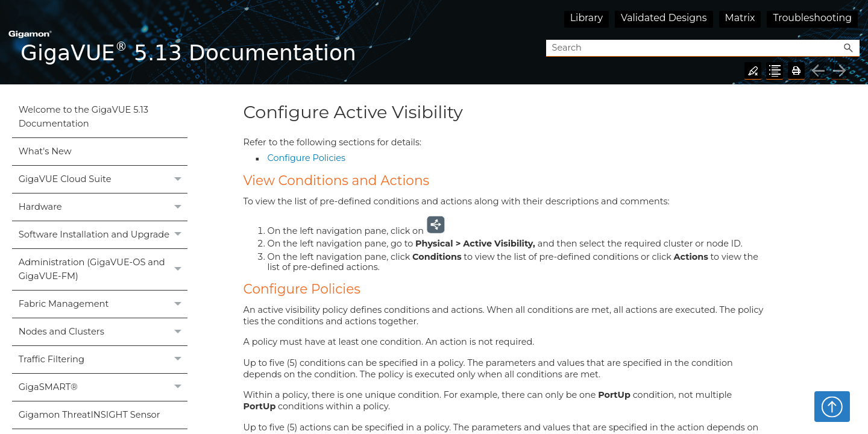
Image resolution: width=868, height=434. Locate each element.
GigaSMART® (103, 387)
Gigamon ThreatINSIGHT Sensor (90, 415)
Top (832, 406)
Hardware (103, 207)
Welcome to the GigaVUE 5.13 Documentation (83, 117)
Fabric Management (103, 304)
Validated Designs (664, 18)
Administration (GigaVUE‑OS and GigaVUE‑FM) (103, 269)
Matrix (740, 18)
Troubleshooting (812, 18)
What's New (45, 151)
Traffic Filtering (103, 360)
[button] (849, 49)
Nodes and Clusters (103, 332)
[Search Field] (703, 49)
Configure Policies (307, 158)
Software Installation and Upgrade (103, 235)
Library (587, 18)
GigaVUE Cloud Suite (103, 179)
